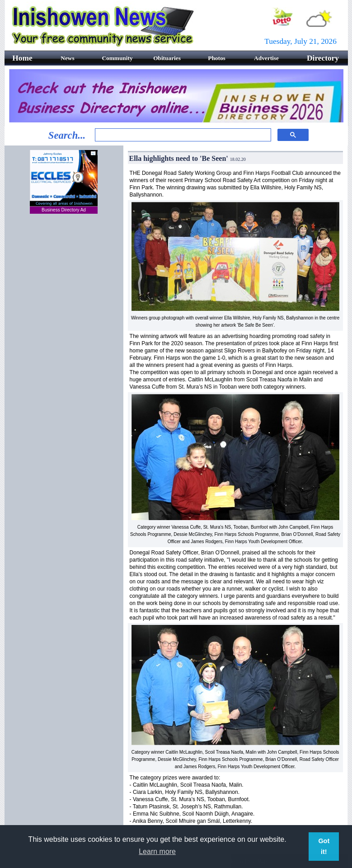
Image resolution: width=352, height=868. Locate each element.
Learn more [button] (157, 852)
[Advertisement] (64, 366)
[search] (182, 135)
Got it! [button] (324, 846)
